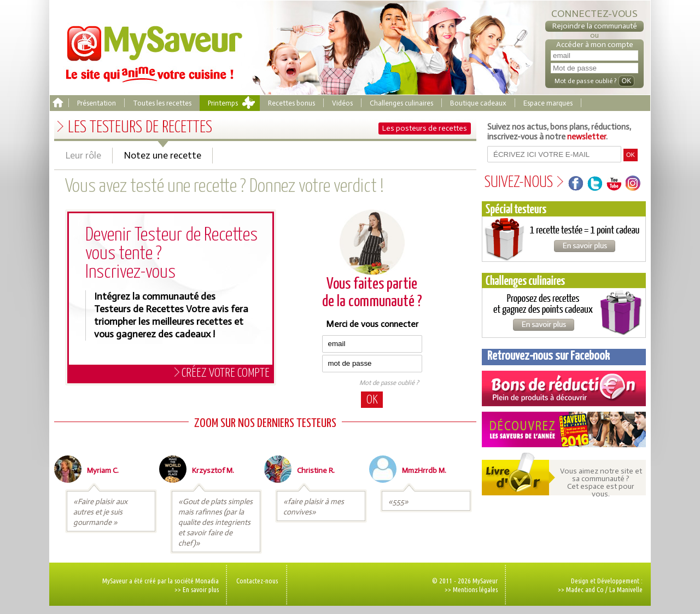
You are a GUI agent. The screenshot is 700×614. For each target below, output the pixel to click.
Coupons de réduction (564, 388)
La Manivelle (626, 589)
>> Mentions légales (471, 589)
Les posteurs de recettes (425, 128)
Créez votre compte (226, 373)
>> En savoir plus (197, 589)
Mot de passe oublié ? (389, 383)
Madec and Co (585, 589)
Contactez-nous (257, 581)
